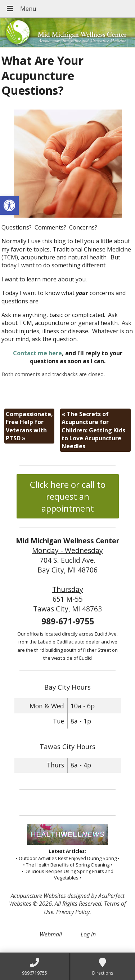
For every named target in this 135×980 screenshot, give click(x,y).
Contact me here (37, 353)
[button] (9, 205)
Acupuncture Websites (38, 896)
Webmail (51, 934)
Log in (88, 934)
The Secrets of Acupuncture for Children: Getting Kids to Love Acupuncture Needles (93, 430)
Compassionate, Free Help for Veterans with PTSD (29, 426)
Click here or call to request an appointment (68, 496)
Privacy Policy (73, 912)
